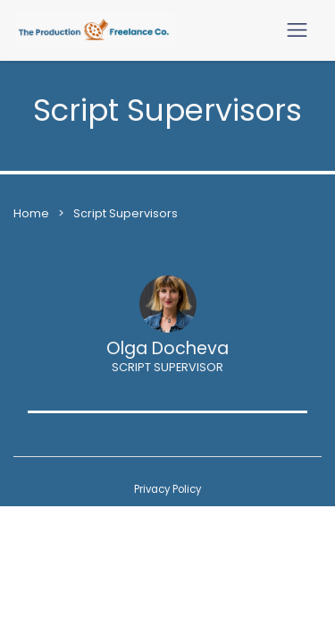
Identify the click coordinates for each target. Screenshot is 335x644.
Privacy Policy (167, 489)
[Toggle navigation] (297, 30)
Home (31, 213)
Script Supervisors (126, 213)
